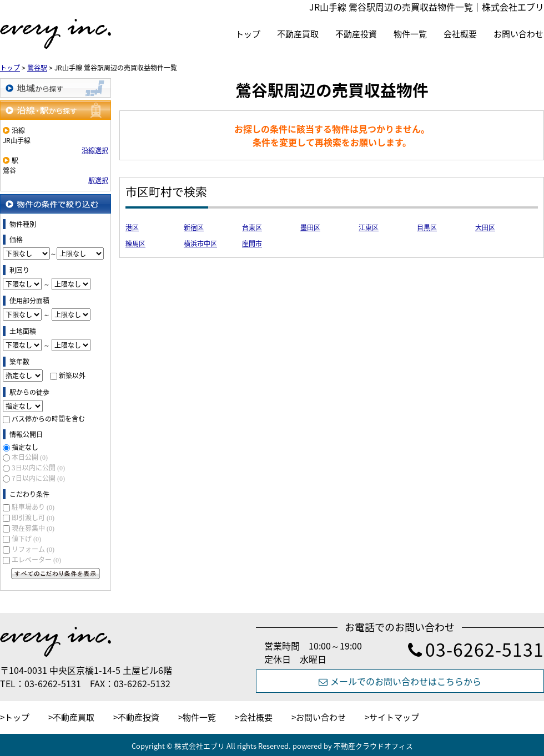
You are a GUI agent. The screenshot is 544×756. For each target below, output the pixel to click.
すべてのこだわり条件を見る (56, 574)
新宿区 (194, 227)
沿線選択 (95, 150)
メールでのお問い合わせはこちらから (400, 681)
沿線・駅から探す (56, 110)
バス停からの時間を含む (48, 419)
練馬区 (135, 243)
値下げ (26, 539)
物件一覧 (410, 34)
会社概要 (460, 34)
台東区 (252, 227)
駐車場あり (33, 507)
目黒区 (427, 227)
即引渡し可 (33, 517)
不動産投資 (356, 34)
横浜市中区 (200, 243)
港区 (132, 227)
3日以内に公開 (38, 468)
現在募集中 (33, 528)
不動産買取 (298, 34)
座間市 (252, 243)
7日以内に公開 (38, 478)
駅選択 (98, 180)
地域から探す (56, 88)
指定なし (25, 447)
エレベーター (36, 560)
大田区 (485, 227)
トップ (248, 34)
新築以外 (72, 376)
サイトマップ (394, 717)
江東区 (369, 227)
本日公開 (30, 457)
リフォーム (33, 549)
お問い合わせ (518, 34)
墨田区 (310, 227)
